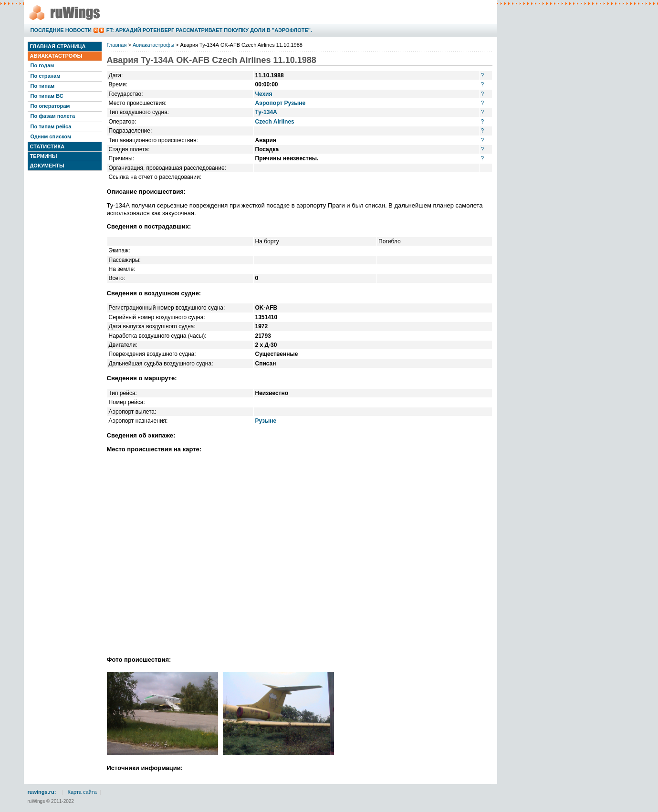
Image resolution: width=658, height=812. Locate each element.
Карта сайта (82, 792)
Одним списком (51, 136)
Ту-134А (266, 112)
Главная (117, 45)
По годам (42, 65)
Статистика (47, 146)
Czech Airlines (275, 122)
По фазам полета (53, 116)
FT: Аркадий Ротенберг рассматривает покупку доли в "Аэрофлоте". (209, 30)
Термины (44, 156)
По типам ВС (47, 96)
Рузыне (266, 421)
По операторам (50, 106)
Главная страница (58, 46)
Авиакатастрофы (56, 56)
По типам (43, 86)
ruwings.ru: (42, 792)
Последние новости (61, 30)
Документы (47, 166)
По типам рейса (51, 126)
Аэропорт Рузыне (281, 103)
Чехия (264, 94)
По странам (46, 76)
